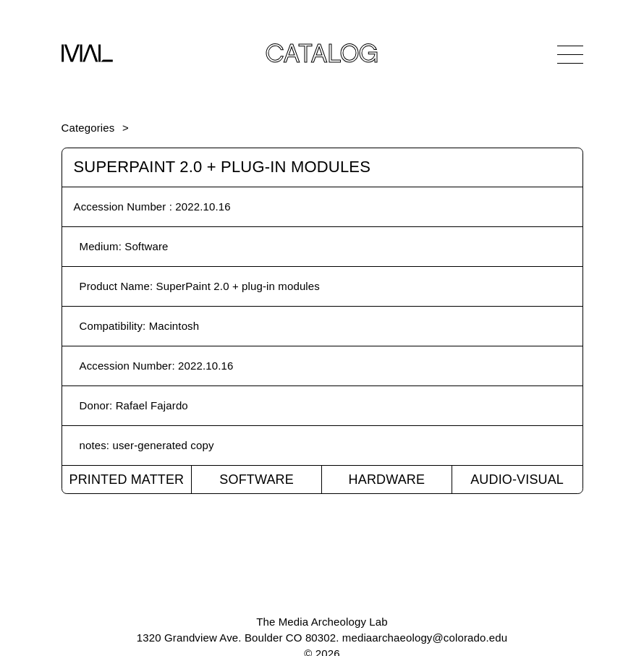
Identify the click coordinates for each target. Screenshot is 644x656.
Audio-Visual (517, 480)
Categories (88, 128)
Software (257, 480)
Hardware (387, 480)
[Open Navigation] (570, 54)
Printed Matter (126, 480)
